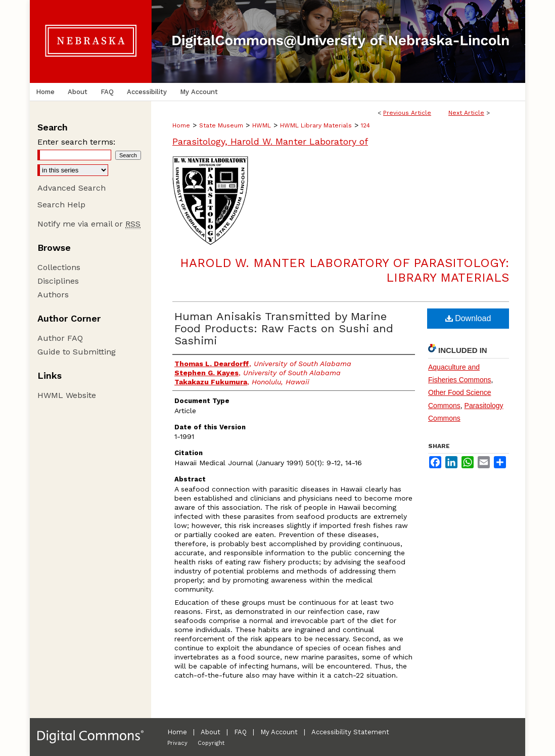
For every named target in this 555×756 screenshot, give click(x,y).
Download (468, 318)
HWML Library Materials (316, 125)
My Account (279, 732)
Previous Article (407, 113)
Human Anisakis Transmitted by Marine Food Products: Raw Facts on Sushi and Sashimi (284, 328)
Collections (59, 267)
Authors (53, 295)
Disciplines (58, 281)
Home (181, 125)
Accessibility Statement (350, 732)
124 (365, 125)
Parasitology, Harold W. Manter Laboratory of (270, 141)
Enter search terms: (76, 142)
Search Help (61, 205)
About (211, 732)
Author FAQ (60, 338)
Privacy (177, 743)
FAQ (240, 732)
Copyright (211, 743)
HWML (262, 125)
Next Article (466, 113)
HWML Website (67, 395)
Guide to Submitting (77, 352)
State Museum (221, 125)
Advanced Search (72, 188)
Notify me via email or (89, 224)
